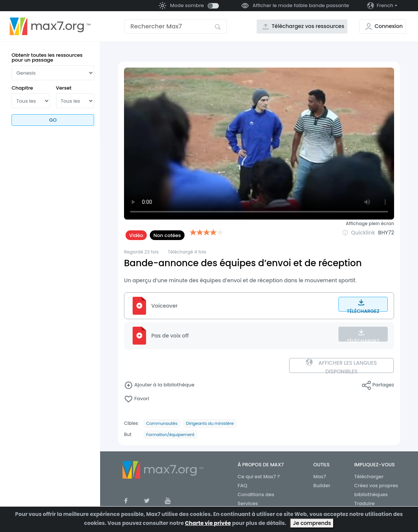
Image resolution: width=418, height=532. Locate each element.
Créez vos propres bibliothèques (376, 490)
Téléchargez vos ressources (308, 26)
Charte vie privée (208, 523)
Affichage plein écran (370, 223)
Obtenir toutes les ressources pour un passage (47, 57)
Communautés (162, 423)
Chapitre (22, 88)
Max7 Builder (322, 481)
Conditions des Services (256, 499)
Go (53, 120)
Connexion (389, 26)
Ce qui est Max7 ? (259, 477)
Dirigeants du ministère (210, 423)
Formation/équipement (171, 435)
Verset (64, 88)
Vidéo (136, 235)
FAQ (242, 486)
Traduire (364, 503)
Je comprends (312, 523)
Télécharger (369, 477)
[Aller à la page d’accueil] (50, 27)
